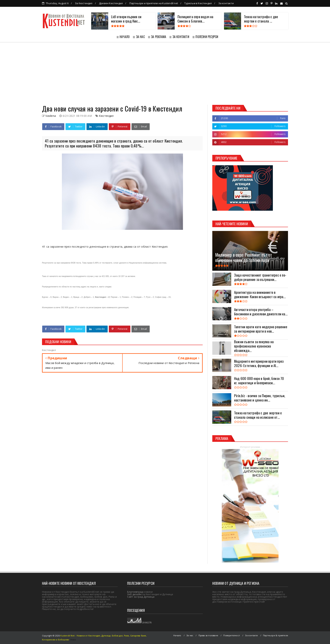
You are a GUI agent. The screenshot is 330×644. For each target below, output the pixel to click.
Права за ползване (208, 635)
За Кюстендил (84, 3)
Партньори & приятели (276, 635)
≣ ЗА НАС (139, 37)
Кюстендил (106, 116)
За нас (190, 635)
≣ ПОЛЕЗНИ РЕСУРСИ (205, 37)
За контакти (226, 3)
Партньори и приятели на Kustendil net (154, 3)
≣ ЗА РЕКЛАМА (157, 37)
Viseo (73, 640)
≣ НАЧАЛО (123, 37)
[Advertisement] (165, 73)
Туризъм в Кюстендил (198, 3)
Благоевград (135, 592)
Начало (177, 635)
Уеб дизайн (134, 594)
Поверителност (232, 635)
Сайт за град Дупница (141, 597)
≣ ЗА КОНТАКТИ (179, 37)
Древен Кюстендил (111, 3)
